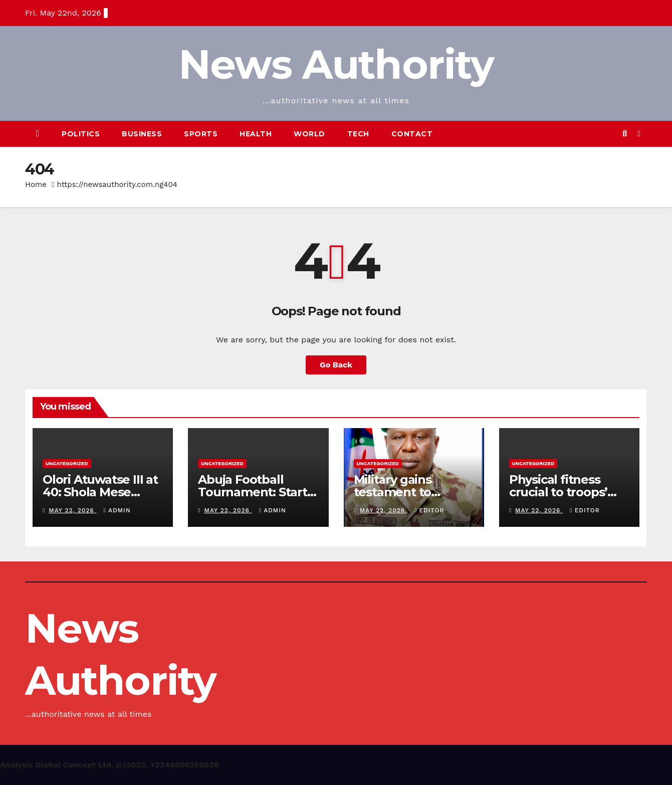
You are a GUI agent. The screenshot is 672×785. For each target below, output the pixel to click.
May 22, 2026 (72, 510)
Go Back (336, 365)
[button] (625, 134)
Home (36, 184)
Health (256, 134)
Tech (358, 134)
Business (142, 134)
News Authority (336, 64)
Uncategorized (67, 463)
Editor (429, 510)
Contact (412, 134)
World (309, 134)
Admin (117, 510)
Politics (81, 134)
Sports (201, 134)
